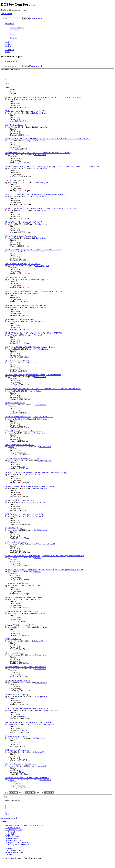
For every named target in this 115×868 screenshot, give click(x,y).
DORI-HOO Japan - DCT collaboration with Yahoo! (24, 597)
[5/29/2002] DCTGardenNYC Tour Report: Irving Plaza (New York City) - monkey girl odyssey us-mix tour (44, 556)
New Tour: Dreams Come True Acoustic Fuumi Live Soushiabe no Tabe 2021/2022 (35, 291)
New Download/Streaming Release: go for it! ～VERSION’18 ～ (29, 417)
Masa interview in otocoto (15, 180)
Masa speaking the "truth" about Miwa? (20, 445)
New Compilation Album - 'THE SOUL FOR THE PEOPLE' (27, 778)
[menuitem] (17, 28)
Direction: (45, 792)
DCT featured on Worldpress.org (17, 750)
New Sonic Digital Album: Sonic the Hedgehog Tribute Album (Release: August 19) (36, 194)
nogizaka (11, 780)
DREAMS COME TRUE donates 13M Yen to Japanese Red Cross (29, 722)
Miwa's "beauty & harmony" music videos (21, 236)
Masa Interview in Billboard (16, 278)
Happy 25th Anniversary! (15, 653)
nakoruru (11, 447)
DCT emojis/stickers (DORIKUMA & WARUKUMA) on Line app (30, 486)
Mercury (11, 766)
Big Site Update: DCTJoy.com (16, 542)
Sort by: (27, 792)
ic (8, 738)
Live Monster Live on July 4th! (17, 583)
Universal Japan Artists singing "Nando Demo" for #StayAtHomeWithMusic (33, 375)
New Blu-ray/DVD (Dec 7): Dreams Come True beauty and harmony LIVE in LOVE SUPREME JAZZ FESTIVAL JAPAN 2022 (52, 167)
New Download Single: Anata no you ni (20, 500)
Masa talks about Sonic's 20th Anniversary (21, 764)
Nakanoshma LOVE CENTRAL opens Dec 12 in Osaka (26, 667)
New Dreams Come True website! (18, 681)
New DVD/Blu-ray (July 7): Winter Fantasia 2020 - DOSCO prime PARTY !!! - (34, 333)
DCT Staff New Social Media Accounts (20, 319)
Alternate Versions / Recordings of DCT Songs (22, 459)
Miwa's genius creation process (17, 736)
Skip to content (6, 14)
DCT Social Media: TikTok (15, 403)
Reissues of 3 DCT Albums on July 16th (20, 625)
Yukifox (10, 461)
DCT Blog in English (13, 639)
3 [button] (6, 77)
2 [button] (6, 75)
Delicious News (40, 99)
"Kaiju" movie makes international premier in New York (26, 111)
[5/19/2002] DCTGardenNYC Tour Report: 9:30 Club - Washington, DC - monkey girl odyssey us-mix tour (44, 570)
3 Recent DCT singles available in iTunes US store (24, 431)
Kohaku (11, 710)
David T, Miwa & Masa (14, 528)
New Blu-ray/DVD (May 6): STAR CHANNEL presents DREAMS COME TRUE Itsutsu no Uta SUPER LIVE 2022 (48, 139)
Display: (10, 792)
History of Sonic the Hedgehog (17, 695)
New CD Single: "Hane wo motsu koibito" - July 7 (24, 222)
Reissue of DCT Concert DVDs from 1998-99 (22, 611)
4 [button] (6, 80)
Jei (9, 99)
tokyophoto (12, 724)
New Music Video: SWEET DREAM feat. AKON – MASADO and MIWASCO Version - (38, 153)
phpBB (12, 858)
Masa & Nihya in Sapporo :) (16, 125)
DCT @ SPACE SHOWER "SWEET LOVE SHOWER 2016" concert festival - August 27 (38, 472)
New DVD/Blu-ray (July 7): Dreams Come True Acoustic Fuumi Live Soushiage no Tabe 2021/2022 (42, 208)
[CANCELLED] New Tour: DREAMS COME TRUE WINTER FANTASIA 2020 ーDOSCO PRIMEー (43, 389)
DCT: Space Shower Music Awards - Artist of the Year (25, 514)
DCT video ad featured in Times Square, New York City (26, 305)
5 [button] (6, 82)
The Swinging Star (41, 127)
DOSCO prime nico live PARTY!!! (18, 361)
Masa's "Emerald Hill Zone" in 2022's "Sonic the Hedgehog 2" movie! (31, 347)
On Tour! (37, 293)
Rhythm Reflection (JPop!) (48, 710)
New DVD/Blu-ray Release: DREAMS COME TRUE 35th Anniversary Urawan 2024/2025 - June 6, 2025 (44, 97)
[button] (7, 84)
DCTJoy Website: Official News (47, 544)
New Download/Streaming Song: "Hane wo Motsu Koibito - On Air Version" (33, 250)
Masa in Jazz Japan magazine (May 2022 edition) (23, 264)
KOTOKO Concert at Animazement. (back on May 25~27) (27, 708)
